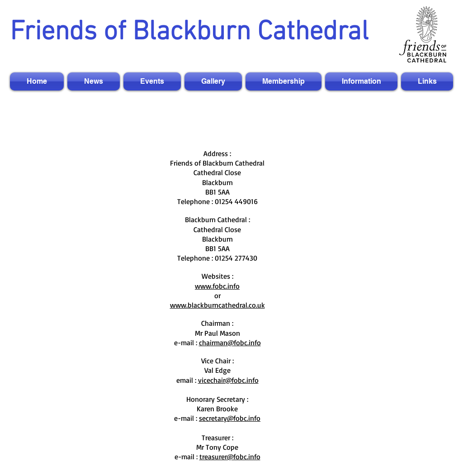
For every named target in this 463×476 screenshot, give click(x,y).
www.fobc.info (217, 286)
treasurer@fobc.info (230, 457)
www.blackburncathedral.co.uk (217, 305)
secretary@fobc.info (230, 418)
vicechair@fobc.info (228, 380)
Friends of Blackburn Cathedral (189, 33)
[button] (94, 81)
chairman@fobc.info (230, 343)
